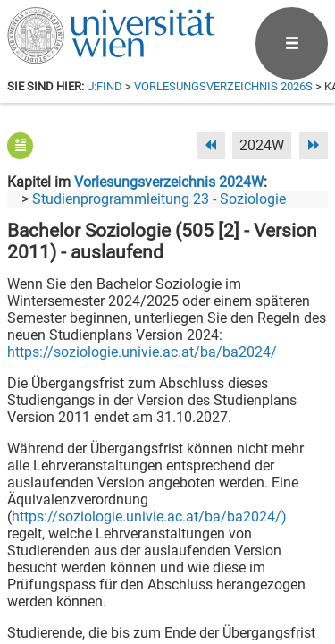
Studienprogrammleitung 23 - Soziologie (159, 199)
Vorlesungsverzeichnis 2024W (169, 182)
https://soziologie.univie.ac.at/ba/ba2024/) (149, 517)
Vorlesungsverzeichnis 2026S (223, 86)
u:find (105, 86)
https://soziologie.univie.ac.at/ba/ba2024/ (142, 352)
